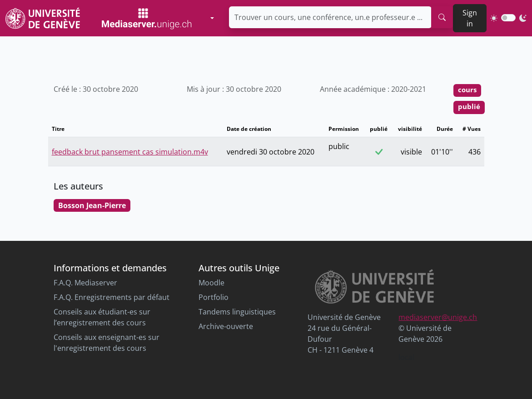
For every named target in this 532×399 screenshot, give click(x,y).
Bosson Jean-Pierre (92, 205)
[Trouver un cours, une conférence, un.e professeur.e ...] (331, 17)
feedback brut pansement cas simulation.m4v (130, 152)
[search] (442, 17)
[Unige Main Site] (43, 18)
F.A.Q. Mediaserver (85, 283)
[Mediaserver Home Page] (147, 18)
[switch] (508, 18)
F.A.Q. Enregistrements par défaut (112, 297)
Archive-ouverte (226, 326)
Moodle (211, 283)
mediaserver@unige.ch (438, 317)
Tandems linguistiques (237, 312)
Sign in (470, 18)
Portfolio (214, 297)
